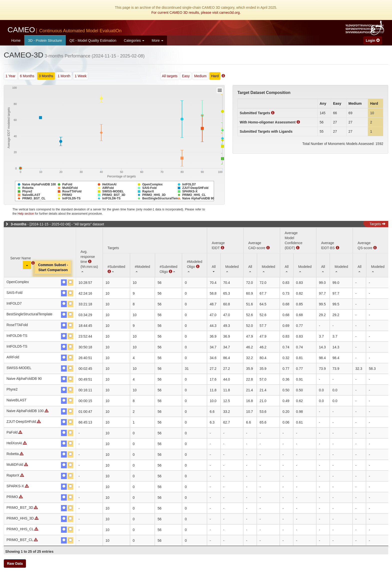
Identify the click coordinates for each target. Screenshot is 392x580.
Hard (215, 76)
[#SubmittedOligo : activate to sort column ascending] (169, 265)
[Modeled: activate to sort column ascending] (232, 265)
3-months (19, 224)
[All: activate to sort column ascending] (214, 265)
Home (16, 40)
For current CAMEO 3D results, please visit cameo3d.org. (196, 12)
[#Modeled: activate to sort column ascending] (142, 265)
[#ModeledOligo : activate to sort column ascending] (194, 265)
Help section (26, 214)
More (157, 40)
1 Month (64, 76)
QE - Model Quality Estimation (93, 40)
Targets (377, 224)
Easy (186, 76)
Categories (134, 40)
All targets (170, 76)
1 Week (81, 76)
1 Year (10, 76)
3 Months (46, 76)
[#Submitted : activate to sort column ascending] (116, 265)
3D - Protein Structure (45, 40)
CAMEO (64, 30)
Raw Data (15, 564)
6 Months (27, 76)
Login (373, 40)
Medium (200, 76)
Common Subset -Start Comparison (53, 267)
